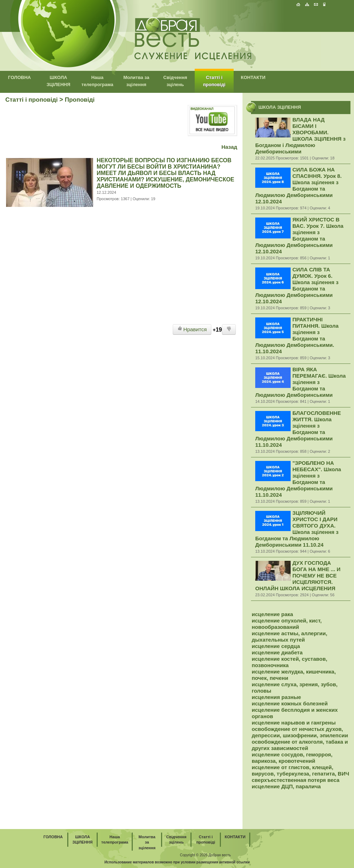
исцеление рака (272, 614)
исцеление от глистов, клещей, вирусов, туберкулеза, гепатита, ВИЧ (300, 770)
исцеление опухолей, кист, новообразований (287, 624)
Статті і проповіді (32, 100)
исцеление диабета (277, 652)
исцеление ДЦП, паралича (286, 786)
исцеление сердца (276, 646)
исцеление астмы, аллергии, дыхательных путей (289, 636)
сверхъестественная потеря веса (296, 780)
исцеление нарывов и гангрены (294, 723)
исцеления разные (276, 697)
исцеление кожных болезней (290, 703)
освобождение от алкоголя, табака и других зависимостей (300, 745)
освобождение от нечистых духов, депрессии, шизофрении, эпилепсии (300, 732)
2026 (204, 855)
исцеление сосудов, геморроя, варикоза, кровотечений (292, 758)
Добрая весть (220, 855)
